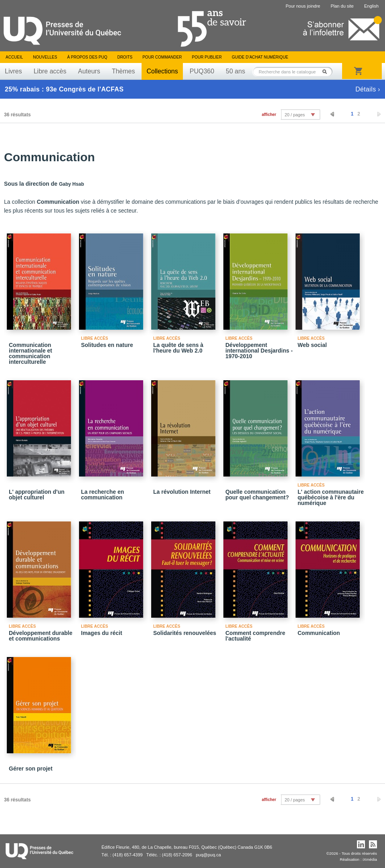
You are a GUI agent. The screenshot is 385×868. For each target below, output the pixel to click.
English (371, 6)
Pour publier (207, 57)
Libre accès (50, 71)
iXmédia (370, 859)
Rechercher (327, 72)
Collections (162, 71)
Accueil (14, 57)
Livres (13, 71)
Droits (125, 57)
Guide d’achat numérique (260, 57)
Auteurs (89, 71)
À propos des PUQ (87, 57)
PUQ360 (202, 71)
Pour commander (162, 57)
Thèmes (124, 71)
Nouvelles (45, 57)
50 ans (235, 71)
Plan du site (342, 6)
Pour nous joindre (303, 6)
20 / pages (295, 115)
